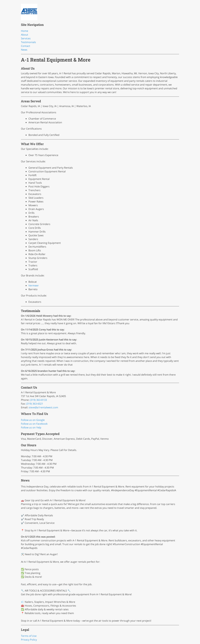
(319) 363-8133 (38, 400)
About (25, 35)
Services (26, 38)
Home (25, 31)
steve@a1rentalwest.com (43, 407)
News (24, 50)
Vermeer (34, 285)
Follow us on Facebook (34, 424)
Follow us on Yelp (31, 427)
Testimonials (28, 42)
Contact (26, 46)
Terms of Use (29, 636)
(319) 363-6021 (35, 404)
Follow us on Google (33, 420)
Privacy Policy (29, 640)
